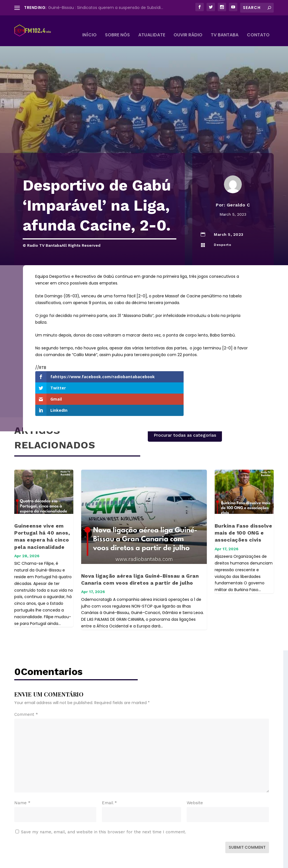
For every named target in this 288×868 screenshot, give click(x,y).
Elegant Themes (56, 861)
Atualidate (152, 27)
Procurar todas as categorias (185, 404)
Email (109, 772)
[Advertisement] (144, 103)
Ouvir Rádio (188, 27)
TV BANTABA (225, 27)
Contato (258, 27)
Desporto (223, 236)
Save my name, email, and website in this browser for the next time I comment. (104, 801)
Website (195, 772)
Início (89, 27)
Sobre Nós (117, 27)
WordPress (110, 861)
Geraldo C (238, 197)
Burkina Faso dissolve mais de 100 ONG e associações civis (243, 502)
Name (22, 772)
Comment (26, 683)
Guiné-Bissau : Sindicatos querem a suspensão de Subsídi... (106, 8)
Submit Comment (247, 816)
